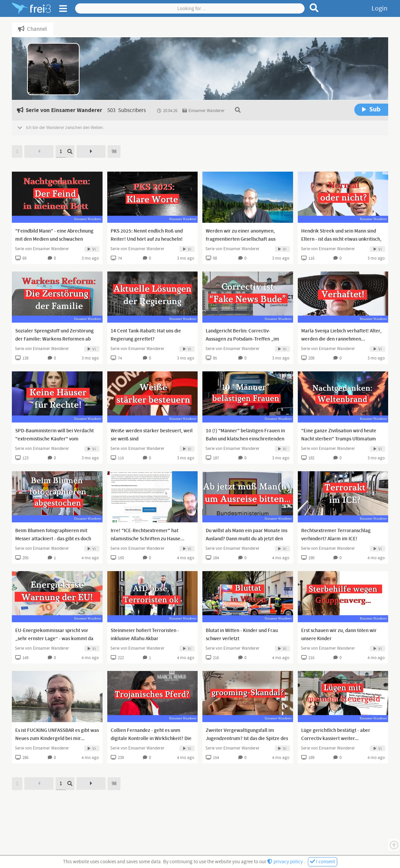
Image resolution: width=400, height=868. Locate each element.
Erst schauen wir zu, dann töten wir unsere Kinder (339, 635)
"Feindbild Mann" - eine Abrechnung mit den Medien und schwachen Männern (54, 239)
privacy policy (286, 862)
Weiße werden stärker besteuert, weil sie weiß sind (152, 435)
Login (380, 8)
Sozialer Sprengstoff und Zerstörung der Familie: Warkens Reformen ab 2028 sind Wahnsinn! (54, 339)
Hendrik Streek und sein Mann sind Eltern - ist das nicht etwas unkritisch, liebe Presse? (341, 239)
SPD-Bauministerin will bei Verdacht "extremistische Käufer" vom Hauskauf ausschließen (54, 439)
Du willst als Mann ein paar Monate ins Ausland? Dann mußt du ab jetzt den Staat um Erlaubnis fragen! (247, 539)
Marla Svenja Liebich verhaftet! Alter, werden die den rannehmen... (341, 335)
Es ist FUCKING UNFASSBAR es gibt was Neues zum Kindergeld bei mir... (57, 735)
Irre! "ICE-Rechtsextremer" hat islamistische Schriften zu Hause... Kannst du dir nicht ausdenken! (148, 539)
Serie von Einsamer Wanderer (42, 249)
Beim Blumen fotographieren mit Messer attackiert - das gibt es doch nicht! (53, 539)
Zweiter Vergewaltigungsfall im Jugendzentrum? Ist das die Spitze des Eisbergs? (247, 739)
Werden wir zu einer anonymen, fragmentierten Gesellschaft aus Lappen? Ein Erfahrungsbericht (241, 239)
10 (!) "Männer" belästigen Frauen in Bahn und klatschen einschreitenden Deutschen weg (245, 439)
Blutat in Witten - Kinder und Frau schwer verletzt (242, 635)
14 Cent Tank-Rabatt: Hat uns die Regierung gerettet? (146, 335)
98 (114, 151)
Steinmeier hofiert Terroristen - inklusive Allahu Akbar (145, 635)
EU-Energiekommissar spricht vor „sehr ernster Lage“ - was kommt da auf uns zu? (54, 639)
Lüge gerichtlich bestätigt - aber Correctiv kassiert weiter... (336, 735)
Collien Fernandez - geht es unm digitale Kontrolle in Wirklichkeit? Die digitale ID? (151, 739)
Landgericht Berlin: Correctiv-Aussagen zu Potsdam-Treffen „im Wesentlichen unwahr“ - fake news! (244, 339)
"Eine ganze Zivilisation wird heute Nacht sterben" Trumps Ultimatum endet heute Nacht (339, 439)
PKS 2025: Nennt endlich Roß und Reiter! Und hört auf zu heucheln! (147, 235)
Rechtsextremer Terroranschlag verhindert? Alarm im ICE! (336, 535)
